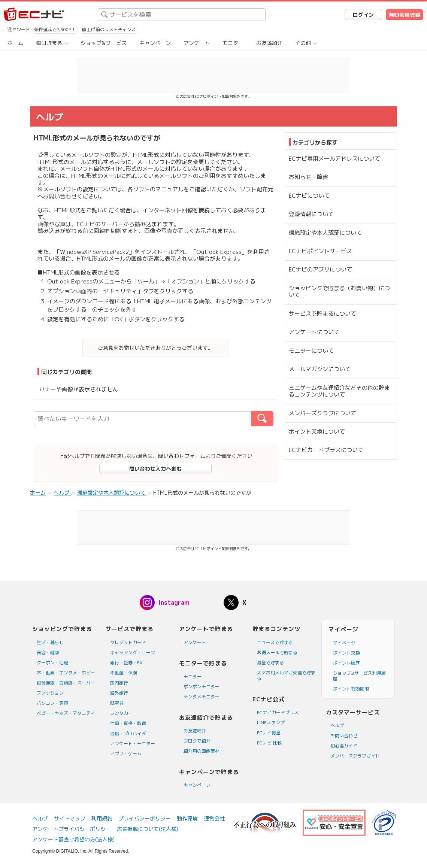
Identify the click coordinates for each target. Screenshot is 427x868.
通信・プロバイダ (128, 733)
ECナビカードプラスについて (326, 450)
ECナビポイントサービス (320, 251)
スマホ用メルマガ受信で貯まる (286, 676)
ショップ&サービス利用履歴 (359, 676)
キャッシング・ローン (133, 652)
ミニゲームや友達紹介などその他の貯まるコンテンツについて (339, 391)
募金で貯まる (270, 663)
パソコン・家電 (52, 703)
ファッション (50, 693)
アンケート (197, 43)
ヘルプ (337, 726)
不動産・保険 (124, 673)
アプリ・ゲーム (126, 754)
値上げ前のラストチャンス (109, 29)
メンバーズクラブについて (322, 413)
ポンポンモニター (202, 687)
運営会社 (214, 818)
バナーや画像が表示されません (79, 389)
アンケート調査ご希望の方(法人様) (73, 839)
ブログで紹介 (197, 741)
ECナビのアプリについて (320, 269)
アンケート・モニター (133, 743)
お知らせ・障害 (308, 177)
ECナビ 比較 (269, 743)
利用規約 (102, 818)
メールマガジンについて (320, 369)
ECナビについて (309, 196)
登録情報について (311, 214)
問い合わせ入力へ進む (155, 469)
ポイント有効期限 (351, 689)
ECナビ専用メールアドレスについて (334, 159)
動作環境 (187, 818)
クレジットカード (128, 642)
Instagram (174, 603)
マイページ (344, 643)
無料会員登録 (405, 15)
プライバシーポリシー (145, 818)
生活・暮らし (50, 642)
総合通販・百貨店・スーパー (66, 683)
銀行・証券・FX (126, 663)
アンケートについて (314, 332)
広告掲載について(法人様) (148, 829)
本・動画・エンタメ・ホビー (66, 673)
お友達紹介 (269, 43)
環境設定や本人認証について (325, 233)
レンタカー (121, 713)
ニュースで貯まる (275, 642)
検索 (273, 419)
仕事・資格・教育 (128, 723)
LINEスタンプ (271, 723)
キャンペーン (155, 43)
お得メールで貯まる (277, 652)
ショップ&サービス (104, 43)
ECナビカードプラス (278, 712)
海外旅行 (119, 693)
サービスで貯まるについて (322, 314)
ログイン (363, 15)
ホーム (15, 43)
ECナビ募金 (269, 733)
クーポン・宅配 (52, 663)
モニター (233, 43)
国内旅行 (119, 683)
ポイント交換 (346, 653)
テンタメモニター (202, 697)
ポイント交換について (317, 432)
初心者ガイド (344, 746)
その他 (303, 43)
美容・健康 (48, 652)
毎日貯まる (49, 43)
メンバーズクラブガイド (355, 756)
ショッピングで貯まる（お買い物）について (339, 292)
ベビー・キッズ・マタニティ (66, 713)
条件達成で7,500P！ (55, 29)
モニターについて (311, 351)
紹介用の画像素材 (202, 751)
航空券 (117, 703)
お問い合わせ (344, 736)
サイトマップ (70, 818)
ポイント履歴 (346, 663)
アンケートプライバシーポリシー (72, 829)
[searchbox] (182, 15)
